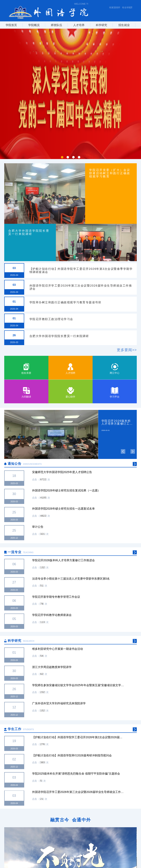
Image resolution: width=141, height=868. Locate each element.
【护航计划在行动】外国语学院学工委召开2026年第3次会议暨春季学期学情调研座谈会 (81, 270)
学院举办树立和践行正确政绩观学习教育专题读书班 (65, 302)
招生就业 (124, 25)
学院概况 (34, 25)
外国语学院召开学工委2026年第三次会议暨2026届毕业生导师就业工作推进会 (81, 287)
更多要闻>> (127, 350)
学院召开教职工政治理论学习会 (51, 319)
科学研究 (101, 25)
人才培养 (79, 25)
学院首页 (11, 25)
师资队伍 (56, 25)
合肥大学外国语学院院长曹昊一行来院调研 (59, 336)
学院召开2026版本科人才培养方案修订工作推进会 (117, 422)
